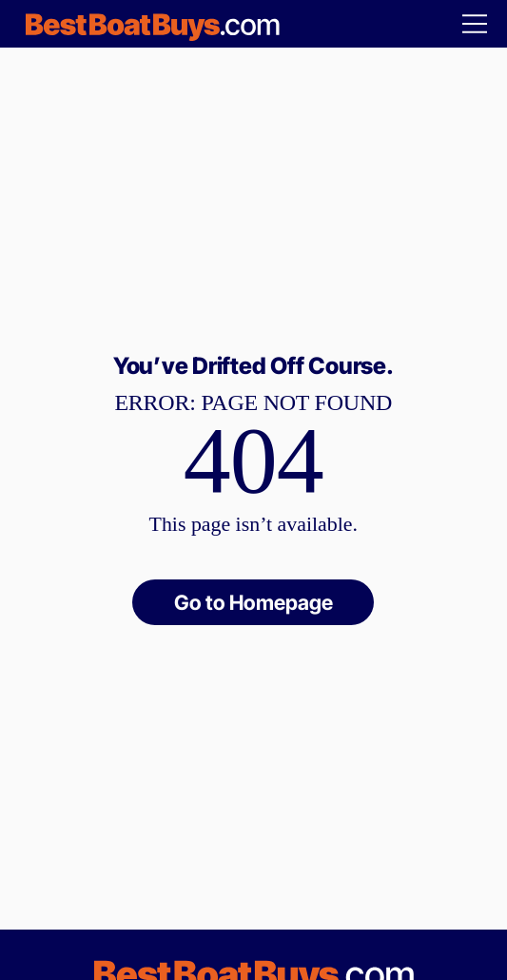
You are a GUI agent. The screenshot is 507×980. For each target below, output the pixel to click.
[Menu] (476, 24)
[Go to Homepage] (253, 603)
